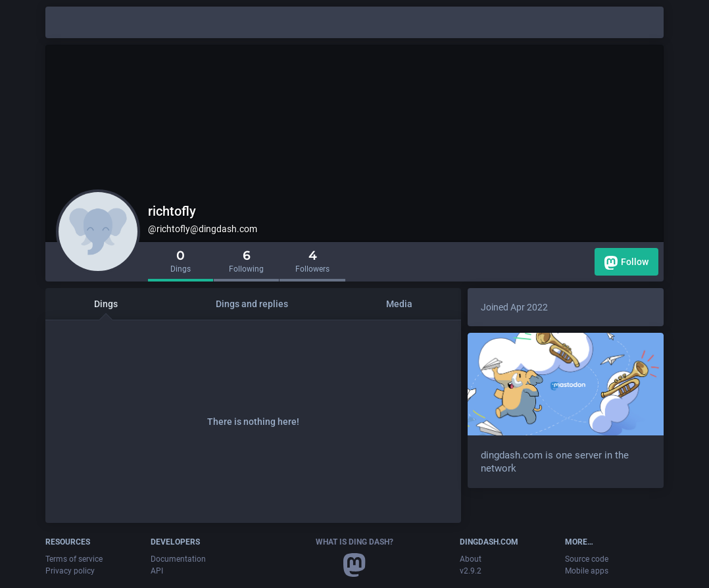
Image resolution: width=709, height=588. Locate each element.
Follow (626, 263)
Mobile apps (587, 571)
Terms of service (74, 559)
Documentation (178, 559)
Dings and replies (252, 304)
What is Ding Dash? (354, 542)
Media (399, 304)
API (157, 571)
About (471, 559)
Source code (587, 559)
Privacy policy (70, 571)
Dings (106, 304)
